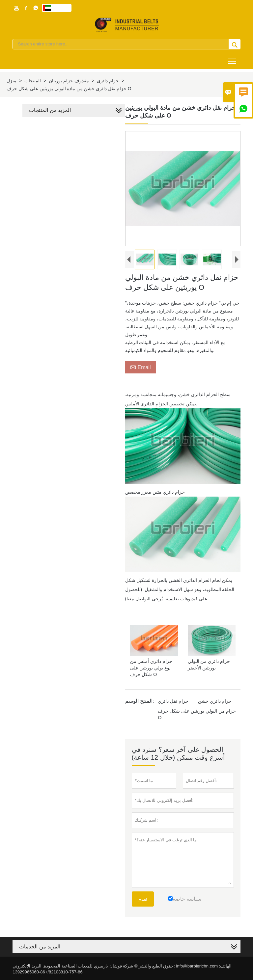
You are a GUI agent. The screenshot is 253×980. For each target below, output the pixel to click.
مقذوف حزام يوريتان (69, 81)
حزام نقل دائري (173, 701)
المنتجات (33, 81)
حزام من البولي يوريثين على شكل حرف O (197, 714)
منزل (12, 81)
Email (141, 367)
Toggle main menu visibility (233, 59)
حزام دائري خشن (215, 701)
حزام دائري (108, 81)
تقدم (143, 899)
